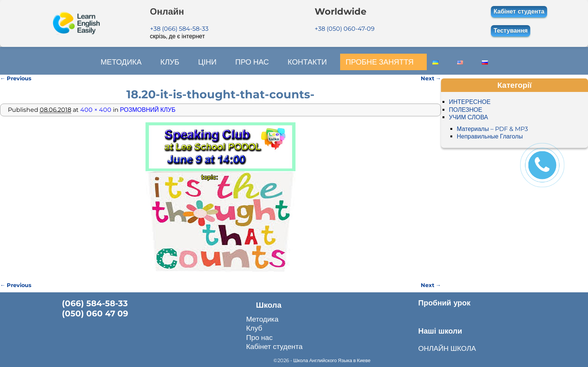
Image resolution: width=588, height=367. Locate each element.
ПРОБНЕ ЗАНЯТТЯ (379, 62)
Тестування (511, 31)
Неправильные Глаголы (490, 136)
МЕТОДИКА (121, 62)
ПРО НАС (252, 62)
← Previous (16, 78)
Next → (431, 78)
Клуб (254, 328)
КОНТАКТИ (307, 62)
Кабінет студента (519, 11)
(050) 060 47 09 (95, 313)
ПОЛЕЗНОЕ (466, 109)
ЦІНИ (207, 62)
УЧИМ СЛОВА (468, 117)
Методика (262, 319)
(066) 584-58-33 (95, 303)
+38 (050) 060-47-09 (345, 29)
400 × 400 (96, 109)
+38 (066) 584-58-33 (179, 29)
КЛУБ (170, 62)
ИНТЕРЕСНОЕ (470, 102)
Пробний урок (444, 302)
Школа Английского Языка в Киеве (332, 360)
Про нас (259, 337)
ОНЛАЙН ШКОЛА (447, 348)
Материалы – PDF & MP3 (492, 129)
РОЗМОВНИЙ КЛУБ (148, 109)
